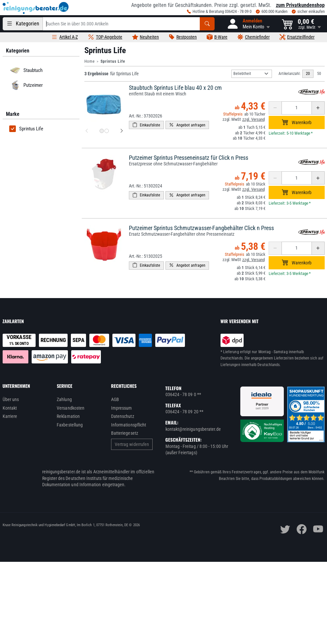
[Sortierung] (252, 74)
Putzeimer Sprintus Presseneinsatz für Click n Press (189, 158)
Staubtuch (25, 70)
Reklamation (68, 416)
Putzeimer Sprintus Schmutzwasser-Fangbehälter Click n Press (201, 228)
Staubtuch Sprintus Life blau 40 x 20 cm (175, 88)
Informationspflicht (129, 425)
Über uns (11, 399)
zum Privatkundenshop (300, 5)
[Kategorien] (23, 24)
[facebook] (302, 529)
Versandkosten (71, 408)
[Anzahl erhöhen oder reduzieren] (297, 108)
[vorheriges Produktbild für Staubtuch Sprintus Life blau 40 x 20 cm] (87, 131)
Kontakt (10, 408)
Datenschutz (123, 416)
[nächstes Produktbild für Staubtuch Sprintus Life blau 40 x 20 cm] (122, 131)
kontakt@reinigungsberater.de (193, 429)
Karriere (10, 416)
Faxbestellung (70, 425)
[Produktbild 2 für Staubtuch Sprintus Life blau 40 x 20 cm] (107, 131)
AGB (115, 399)
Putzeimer (25, 85)
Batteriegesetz (125, 433)
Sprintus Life (26, 129)
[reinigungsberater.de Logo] (36, 8)
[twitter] (285, 529)
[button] (248, 24)
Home (90, 61)
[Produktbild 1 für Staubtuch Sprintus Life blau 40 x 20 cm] (102, 131)
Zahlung (64, 399)
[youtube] (318, 529)
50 (319, 74)
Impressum (122, 408)
